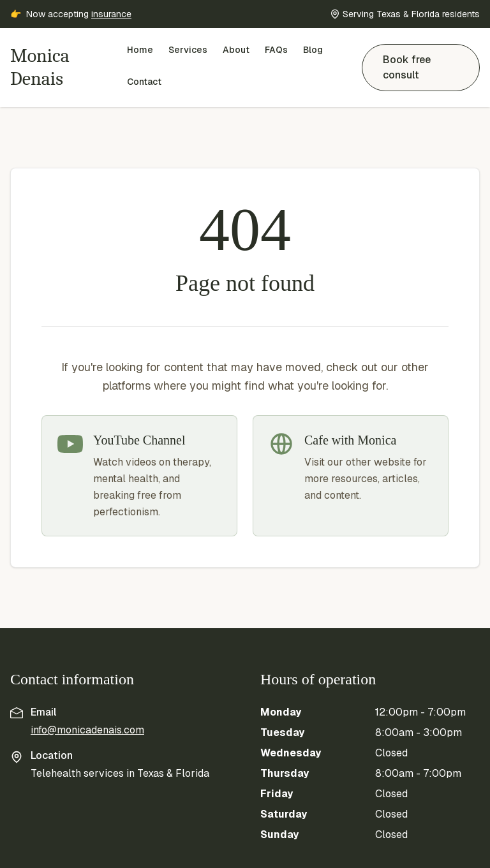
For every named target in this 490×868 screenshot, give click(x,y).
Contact (144, 82)
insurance (111, 14)
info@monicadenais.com (87, 730)
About (236, 50)
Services (188, 50)
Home (140, 50)
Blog (313, 50)
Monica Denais (40, 67)
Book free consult (407, 67)
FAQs (276, 50)
